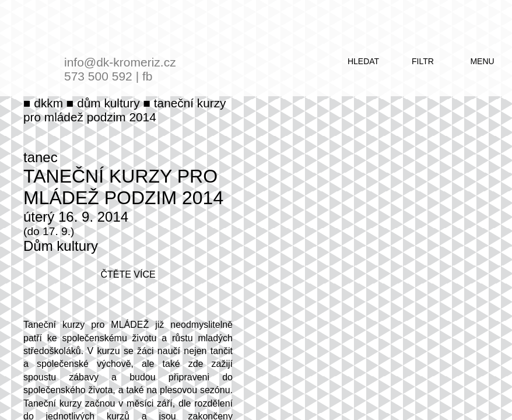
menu (482, 61)
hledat (363, 61)
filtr (423, 61)
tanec (41, 157)
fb (148, 76)
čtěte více (128, 274)
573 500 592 (98, 76)
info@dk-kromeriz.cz (120, 62)
